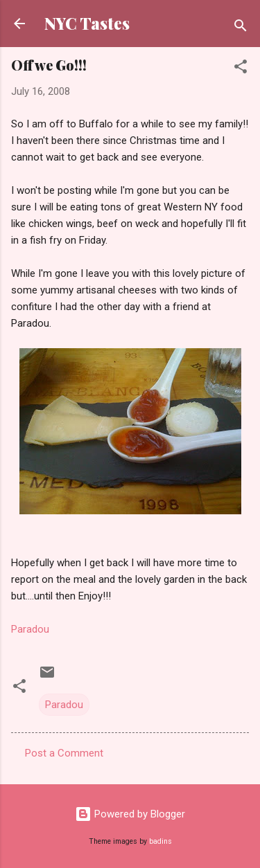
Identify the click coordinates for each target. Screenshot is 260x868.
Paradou (30, 629)
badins (161, 841)
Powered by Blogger (130, 814)
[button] (241, 69)
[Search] (241, 28)
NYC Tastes (87, 23)
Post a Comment (64, 753)
